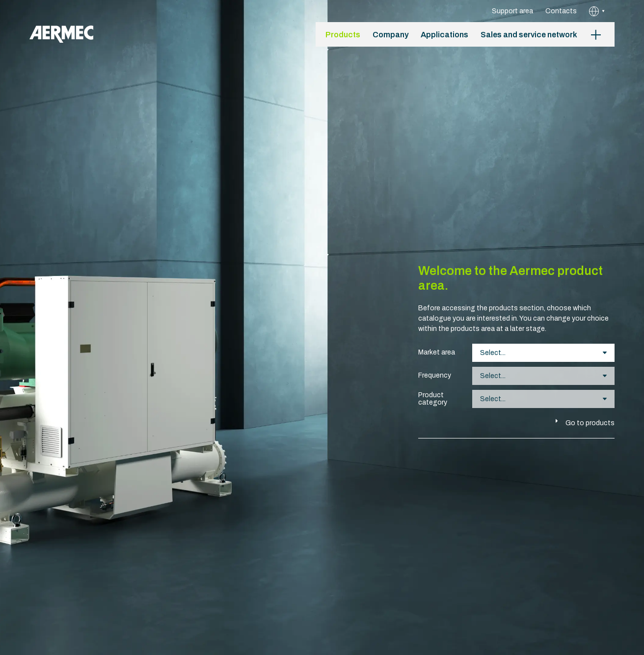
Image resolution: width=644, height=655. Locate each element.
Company (390, 35)
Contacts (561, 11)
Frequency (435, 375)
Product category (433, 399)
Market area (437, 352)
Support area (512, 11)
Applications (444, 35)
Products (343, 35)
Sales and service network (529, 35)
